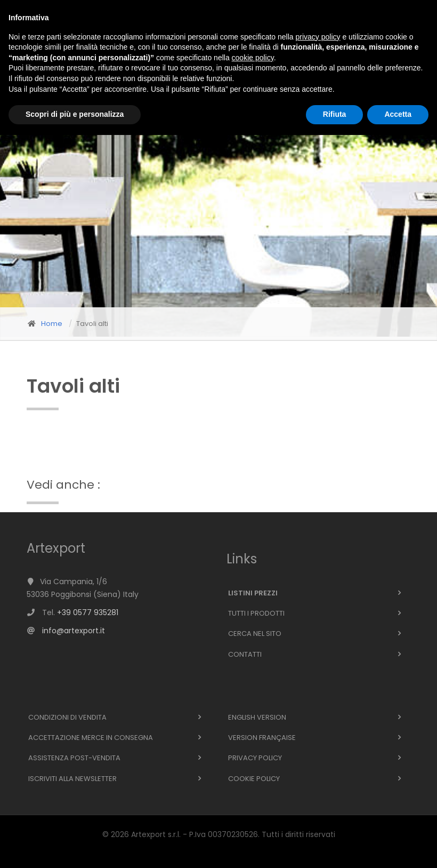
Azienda (132, 48)
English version (257, 717)
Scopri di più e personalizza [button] (75, 847)
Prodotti (85, 48)
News (170, 48)
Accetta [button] (398, 847)
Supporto (213, 48)
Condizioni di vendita (67, 717)
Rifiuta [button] (335, 847)
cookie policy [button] (253, 791)
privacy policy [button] (318, 770)
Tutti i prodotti (256, 613)
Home (43, 48)
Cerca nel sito (255, 634)
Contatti (265, 48)
